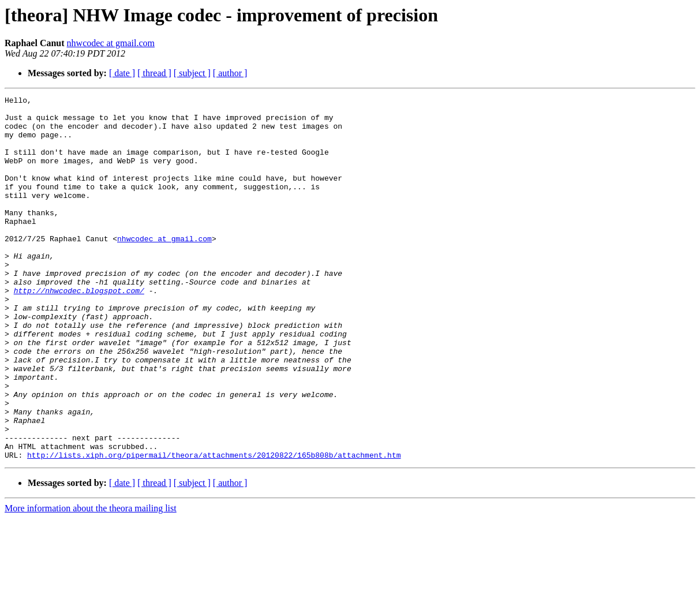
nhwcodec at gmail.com (111, 43)
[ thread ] (154, 73)
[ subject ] (192, 73)
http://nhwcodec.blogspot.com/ (79, 330)
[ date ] (122, 73)
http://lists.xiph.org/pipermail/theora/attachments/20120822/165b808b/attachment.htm (214, 528)
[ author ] (230, 73)
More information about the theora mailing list (91, 581)
